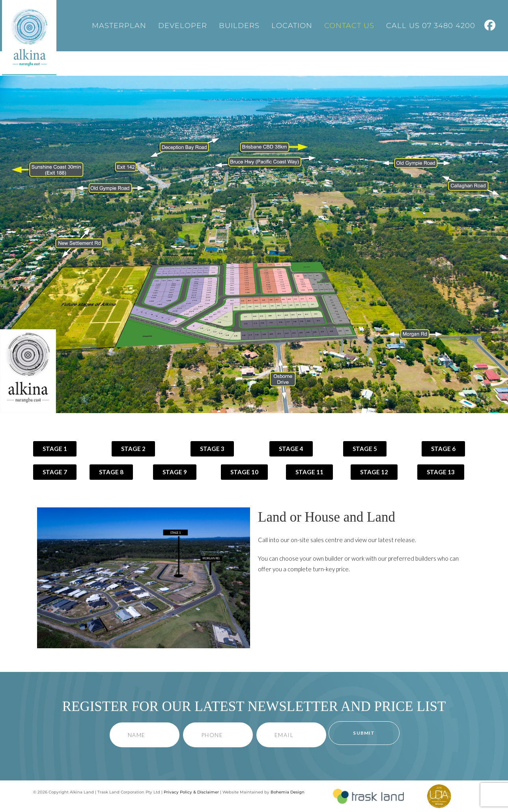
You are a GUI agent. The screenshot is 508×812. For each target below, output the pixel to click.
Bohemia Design (288, 792)
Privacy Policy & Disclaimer (191, 792)
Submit (364, 733)
